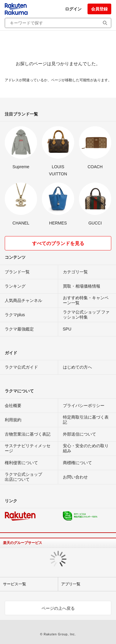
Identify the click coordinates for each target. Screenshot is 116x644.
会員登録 (99, 9)
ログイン (73, 9)
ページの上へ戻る (58, 608)
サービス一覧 (15, 584)
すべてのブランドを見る (58, 243)
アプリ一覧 (71, 584)
